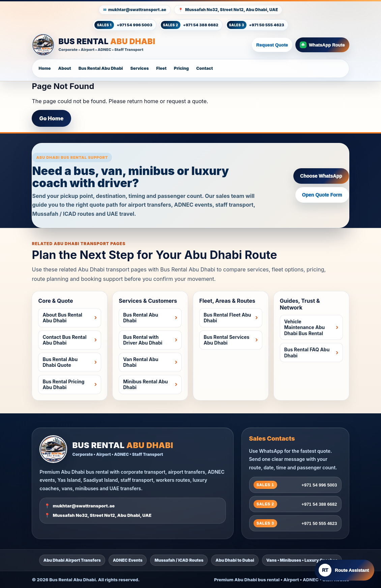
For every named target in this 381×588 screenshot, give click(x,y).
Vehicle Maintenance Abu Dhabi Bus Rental (304, 327)
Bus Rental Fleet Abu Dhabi (227, 318)
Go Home (51, 118)
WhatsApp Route (322, 45)
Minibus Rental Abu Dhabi (145, 385)
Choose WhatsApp (321, 176)
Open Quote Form (322, 195)
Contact (205, 68)
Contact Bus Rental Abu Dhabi (64, 340)
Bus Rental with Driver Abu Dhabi (143, 340)
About (64, 68)
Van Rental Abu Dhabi (141, 362)
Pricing (181, 68)
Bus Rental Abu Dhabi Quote (60, 362)
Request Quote (272, 45)
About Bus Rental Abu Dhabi (62, 318)
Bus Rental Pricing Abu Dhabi (63, 385)
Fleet (161, 68)
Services (140, 68)
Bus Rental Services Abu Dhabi (227, 340)
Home (45, 68)
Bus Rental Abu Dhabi (101, 68)
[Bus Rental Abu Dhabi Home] (140, 45)
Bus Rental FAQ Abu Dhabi (307, 352)
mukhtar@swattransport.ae (137, 10)
